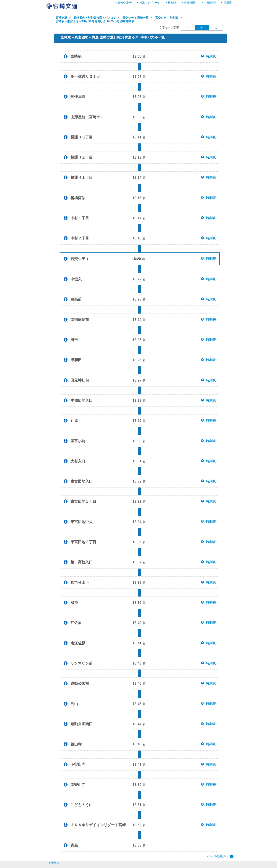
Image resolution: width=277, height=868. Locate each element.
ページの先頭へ (218, 856)
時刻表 (211, 56)
